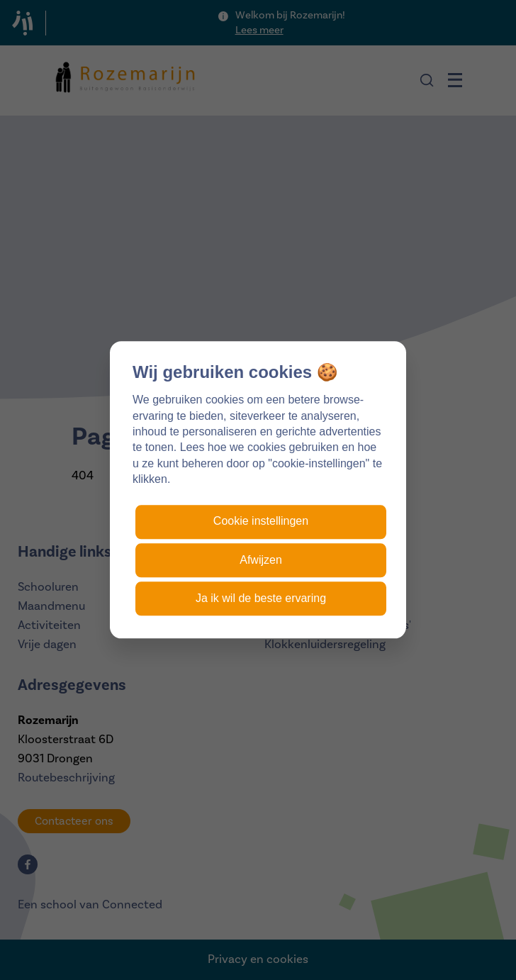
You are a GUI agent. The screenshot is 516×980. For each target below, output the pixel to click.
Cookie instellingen (261, 522)
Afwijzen (261, 560)
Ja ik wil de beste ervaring (261, 598)
